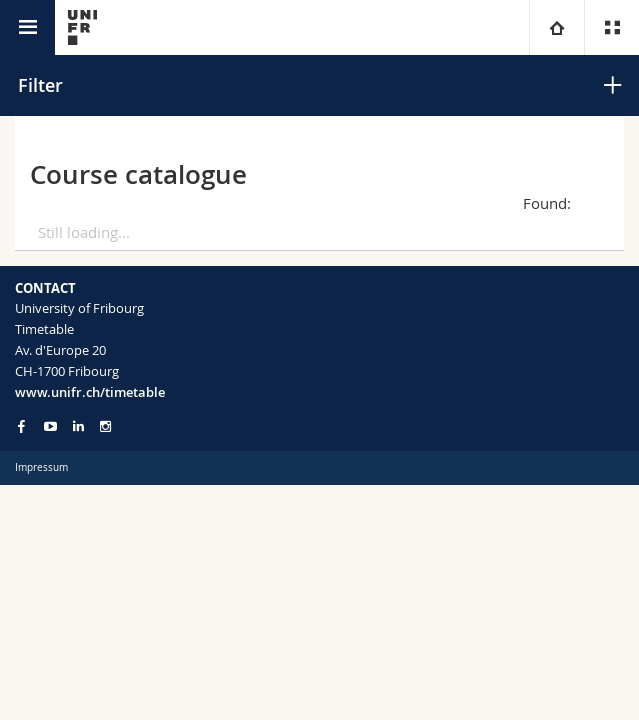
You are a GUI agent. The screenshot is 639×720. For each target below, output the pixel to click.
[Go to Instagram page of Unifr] (105, 426)
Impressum (41, 467)
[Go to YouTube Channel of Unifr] (50, 426)
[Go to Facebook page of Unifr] (21, 426)
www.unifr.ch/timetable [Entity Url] (90, 392)
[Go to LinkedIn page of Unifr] (78, 426)
